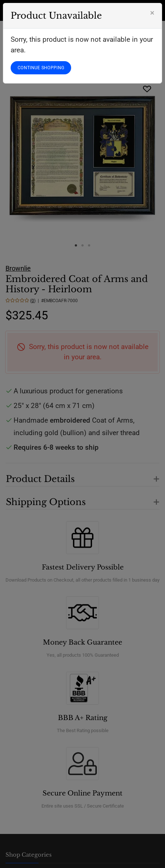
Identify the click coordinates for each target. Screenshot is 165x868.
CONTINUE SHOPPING (41, 68)
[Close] (152, 13)
